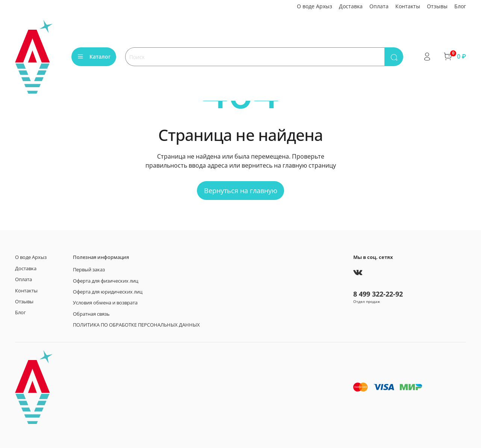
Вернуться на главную (241, 191)
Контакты (408, 6)
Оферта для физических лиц (106, 281)
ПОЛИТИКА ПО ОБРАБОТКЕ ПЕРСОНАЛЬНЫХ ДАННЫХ (136, 325)
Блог (460, 6)
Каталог (94, 57)
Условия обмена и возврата (105, 303)
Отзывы (437, 6)
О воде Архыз (315, 6)
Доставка (351, 6)
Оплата (379, 6)
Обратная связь (91, 314)
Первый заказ (89, 270)
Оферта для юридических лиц (108, 292)
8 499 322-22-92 (378, 294)
